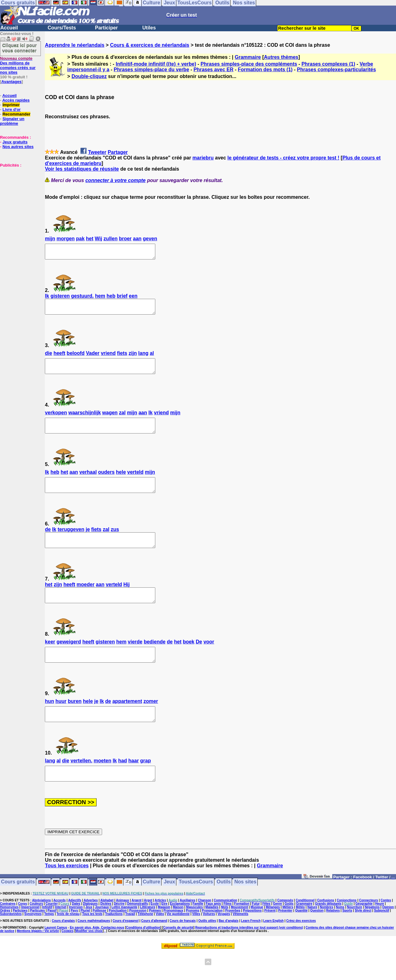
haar (134, 786)
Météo (300, 935)
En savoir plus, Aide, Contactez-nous (97, 955)
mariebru (203, 158)
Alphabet (107, 928)
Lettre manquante (124, 935)
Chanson (205, 928)
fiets (122, 359)
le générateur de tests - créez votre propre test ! (283, 158)
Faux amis (213, 932)
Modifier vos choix (89, 959)
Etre (164, 932)
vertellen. (81, 786)
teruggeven (71, 543)
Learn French (251, 949)
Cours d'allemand (154, 949)
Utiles (149, 28)
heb (111, 299)
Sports (347, 938)
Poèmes (155, 938)
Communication (226, 928)
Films (227, 932)
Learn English (273, 949)
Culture (152, 910)
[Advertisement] (19, 198)
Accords (59, 928)
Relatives (333, 938)
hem (100, 299)
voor (209, 661)
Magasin (164, 935)
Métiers (288, 935)
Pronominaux (173, 938)
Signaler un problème (12, 121)
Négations (372, 935)
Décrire (119, 932)
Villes (196, 942)
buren (75, 723)
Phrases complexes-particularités (336, 70)
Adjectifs (75, 928)
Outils (224, 910)
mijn (50, 239)
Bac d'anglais (229, 949)
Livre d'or (12, 109)
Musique (257, 935)
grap (146, 786)
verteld (135, 483)
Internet (61, 935)
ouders (106, 483)
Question (317, 938)
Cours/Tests (62, 28)
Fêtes (266, 932)
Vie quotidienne (178, 942)
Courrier (52, 932)
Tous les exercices (67, 893)
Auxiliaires (188, 928)
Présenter (285, 938)
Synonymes (33, 942)
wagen (110, 421)
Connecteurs (369, 928)
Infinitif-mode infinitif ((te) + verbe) (156, 64)
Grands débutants (328, 932)
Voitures (209, 942)
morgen (66, 239)
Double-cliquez (89, 76)
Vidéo (160, 942)
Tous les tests (92, 942)
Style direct (363, 938)
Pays (74, 938)
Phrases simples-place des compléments (249, 64)
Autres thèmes (281, 57)
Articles (160, 928)
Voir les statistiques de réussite (82, 169)
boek (189, 661)
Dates (76, 932)
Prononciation (212, 938)
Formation (242, 932)
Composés (285, 928)
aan (137, 239)
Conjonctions (347, 928)
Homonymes (9, 935)
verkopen (56, 421)
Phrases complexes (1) (328, 64)
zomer (151, 723)
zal (122, 421)
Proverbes (233, 938)
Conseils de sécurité (178, 955)
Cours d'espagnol (126, 949)
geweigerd (69, 661)
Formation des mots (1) (265, 70)
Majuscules (195, 935)
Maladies (212, 935)
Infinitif (47, 935)
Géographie (364, 932)
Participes (20, 938)
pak (80, 239)
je (88, 543)
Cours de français (183, 949)
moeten (103, 786)
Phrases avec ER (214, 70)
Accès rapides (16, 100)
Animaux (123, 928)
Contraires (8, 932)
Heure (380, 932)
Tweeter (97, 152)
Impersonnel (30, 935)
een (133, 299)
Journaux (102, 935)
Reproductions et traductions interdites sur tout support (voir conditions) (249, 955)
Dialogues (90, 932)
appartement (127, 723)
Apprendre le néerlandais (75, 45)
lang (143, 359)
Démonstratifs (138, 932)
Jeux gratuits (15, 142)
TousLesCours (196, 910)
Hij (127, 601)
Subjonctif (382, 938)
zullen (111, 239)
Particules (37, 938)
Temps (49, 942)
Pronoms (193, 938)
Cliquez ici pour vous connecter (19, 48)
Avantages (11, 82)
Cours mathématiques (94, 949)
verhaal (88, 483)
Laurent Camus (56, 955)
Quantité (301, 938)
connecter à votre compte (116, 180)
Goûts (289, 932)
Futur (256, 932)
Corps (22, 932)
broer (125, 239)
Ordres (5, 938)
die (48, 359)
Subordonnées (11, 942)
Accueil (9, 28)
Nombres (327, 935)
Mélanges (273, 935)
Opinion (388, 935)
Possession (138, 938)
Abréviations (42, 928)
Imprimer (11, 105)
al (152, 359)
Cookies (68, 959)
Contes (386, 928)
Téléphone (145, 942)
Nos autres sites (18, 147)
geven (150, 239)
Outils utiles (207, 949)
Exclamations (180, 932)
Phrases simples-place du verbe (152, 70)
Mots (224, 935)
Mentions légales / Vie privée (38, 959)
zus (115, 543)
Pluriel (85, 938)
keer (50, 661)
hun (49, 723)
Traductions (114, 942)
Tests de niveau (68, 942)
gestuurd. (82, 299)
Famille (198, 932)
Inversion (76, 935)
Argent (136, 928)
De (199, 661)
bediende (155, 661)
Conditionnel (305, 928)
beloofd (76, 359)
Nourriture (354, 935)
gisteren (60, 299)
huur (61, 723)
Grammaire (248, 57)
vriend (108, 359)
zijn (133, 359)
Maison (178, 935)
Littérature (148, 935)
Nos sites (245, 910)
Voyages (224, 942)
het (90, 239)
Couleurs (36, 932)
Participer (106, 28)
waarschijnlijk (85, 421)
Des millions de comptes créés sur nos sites (18, 65)
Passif (52, 938)
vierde (135, 661)
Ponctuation (118, 938)
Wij (98, 239)
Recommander (16, 114)
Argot (148, 928)
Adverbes (91, 928)
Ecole (155, 932)
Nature (312, 935)
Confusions (326, 928)
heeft (59, 359)
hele (121, 483)
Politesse (99, 938)
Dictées (106, 932)
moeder (86, 601)
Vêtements (241, 942)
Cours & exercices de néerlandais (150, 45)
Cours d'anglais (64, 949)
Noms (340, 935)
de (48, 543)
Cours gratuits (18, 910)
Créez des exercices (301, 949)
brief (122, 299)
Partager (118, 152)
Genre (278, 932)
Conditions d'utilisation (143, 955)
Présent (270, 938)
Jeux (169, 910)
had (123, 786)
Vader (93, 359)
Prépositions (252, 938)
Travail (130, 942)
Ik (47, 299)
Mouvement (239, 935)
